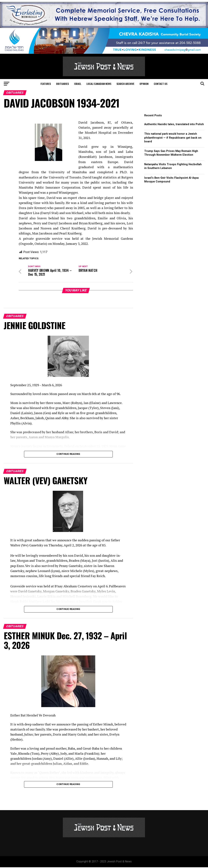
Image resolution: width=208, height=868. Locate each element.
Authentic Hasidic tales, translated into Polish (174, 124)
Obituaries (62, 84)
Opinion (144, 84)
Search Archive (125, 84)
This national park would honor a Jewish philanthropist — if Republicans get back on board (173, 138)
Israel (78, 84)
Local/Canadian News (99, 84)
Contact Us (161, 84)
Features (46, 84)
